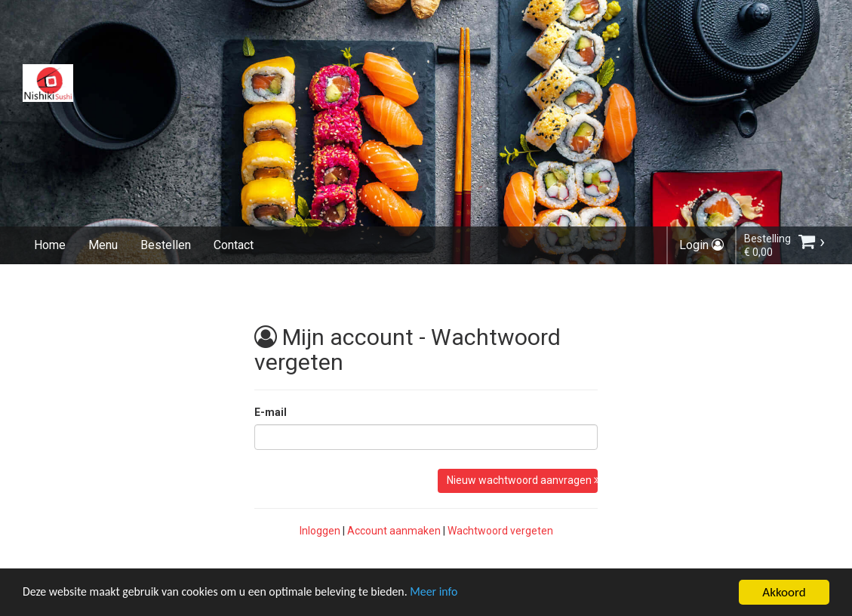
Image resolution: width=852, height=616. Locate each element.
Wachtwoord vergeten (500, 531)
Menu (103, 245)
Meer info (464, 594)
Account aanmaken (394, 531)
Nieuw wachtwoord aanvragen (523, 480)
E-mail (271, 412)
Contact (234, 245)
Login (701, 245)
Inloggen (320, 531)
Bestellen (166, 245)
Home (50, 245)
